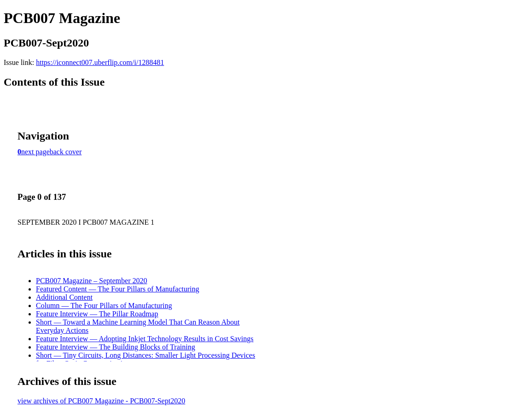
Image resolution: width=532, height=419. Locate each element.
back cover (66, 152)
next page (35, 152)
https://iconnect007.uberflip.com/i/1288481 (100, 62)
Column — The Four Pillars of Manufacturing (104, 306)
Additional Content (64, 297)
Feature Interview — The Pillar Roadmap (97, 314)
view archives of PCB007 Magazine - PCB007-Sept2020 (101, 401)
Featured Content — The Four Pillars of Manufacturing (118, 289)
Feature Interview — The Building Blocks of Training (116, 347)
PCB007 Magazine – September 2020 (92, 281)
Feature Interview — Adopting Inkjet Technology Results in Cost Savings (145, 339)
